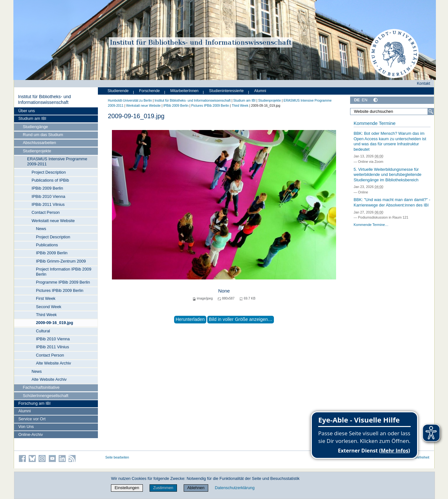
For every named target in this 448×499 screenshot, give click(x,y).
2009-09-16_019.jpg (55, 323)
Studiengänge (35, 127)
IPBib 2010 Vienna (48, 196)
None (224, 291)
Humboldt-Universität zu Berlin (130, 101)
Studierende (118, 91)
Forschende (149, 91)
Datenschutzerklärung (235, 488)
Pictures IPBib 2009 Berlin (60, 290)
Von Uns (26, 427)
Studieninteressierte (226, 91)
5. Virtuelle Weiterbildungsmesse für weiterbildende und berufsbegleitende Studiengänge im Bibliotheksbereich (388, 175)
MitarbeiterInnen (184, 91)
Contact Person (46, 212)
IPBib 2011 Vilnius (48, 204)
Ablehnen (196, 488)
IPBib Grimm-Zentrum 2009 (61, 261)
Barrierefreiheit (419, 457)
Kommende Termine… (371, 225)
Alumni (25, 411)
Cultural (43, 331)
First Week (46, 298)
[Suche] (431, 112)
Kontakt (423, 83)
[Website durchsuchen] (392, 112)
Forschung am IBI (35, 403)
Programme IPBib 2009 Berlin (63, 282)
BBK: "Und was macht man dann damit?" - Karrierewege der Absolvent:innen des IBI (392, 202)
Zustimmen (163, 488)
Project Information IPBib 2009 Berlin (64, 272)
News (41, 229)
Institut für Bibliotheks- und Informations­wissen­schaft (44, 99)
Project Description (49, 172)
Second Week (49, 307)
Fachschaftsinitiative (41, 387)
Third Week (46, 315)
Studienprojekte (37, 151)
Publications (47, 245)
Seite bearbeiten (117, 457)
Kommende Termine (375, 123)
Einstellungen (127, 488)
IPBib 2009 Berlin (47, 188)
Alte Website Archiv (54, 363)
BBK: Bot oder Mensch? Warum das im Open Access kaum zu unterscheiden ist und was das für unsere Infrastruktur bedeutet (390, 141)
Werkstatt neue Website (53, 221)
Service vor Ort (32, 419)
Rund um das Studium (43, 135)
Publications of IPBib (50, 180)
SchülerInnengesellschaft (45, 396)
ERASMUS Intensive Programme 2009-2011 (57, 161)
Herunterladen (190, 319)
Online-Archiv (31, 434)
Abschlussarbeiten (39, 143)
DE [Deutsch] (357, 100)
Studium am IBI (32, 118)
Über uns (27, 111)
